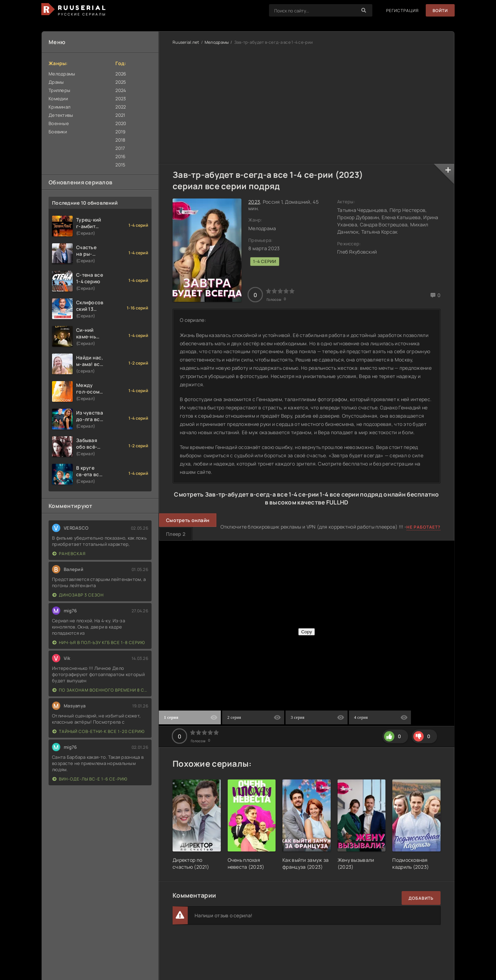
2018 (120, 140)
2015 (120, 165)
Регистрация (402, 11)
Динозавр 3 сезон (78, 595)
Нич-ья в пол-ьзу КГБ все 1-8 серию (99, 642)
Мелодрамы (62, 74)
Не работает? (423, 527)
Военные (59, 123)
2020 (121, 123)
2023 (121, 99)
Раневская (69, 554)
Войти (440, 11)
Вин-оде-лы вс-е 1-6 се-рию (90, 779)
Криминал (59, 107)
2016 (120, 156)
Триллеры (59, 90)
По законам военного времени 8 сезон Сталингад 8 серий (100, 690)
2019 (120, 132)
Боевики (58, 132)
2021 (120, 115)
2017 (120, 148)
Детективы (61, 115)
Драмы (56, 82)
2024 (121, 90)
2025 (121, 82)
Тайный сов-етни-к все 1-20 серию (99, 731)
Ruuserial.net (186, 42)
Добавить (421, 898)
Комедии (58, 99)
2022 (121, 107)
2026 (121, 74)
